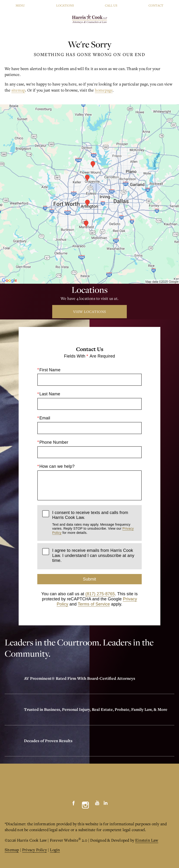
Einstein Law (147, 840)
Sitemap (12, 850)
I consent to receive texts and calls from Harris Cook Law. (95, 522)
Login (55, 850)
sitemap (18, 90)
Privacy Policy (34, 850)
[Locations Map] (89, 193)
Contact (156, 5)
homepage (104, 90)
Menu (20, 5)
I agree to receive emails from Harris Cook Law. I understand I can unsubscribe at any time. (93, 555)
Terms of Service (94, 604)
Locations (65, 5)
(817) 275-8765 (100, 594)
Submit (89, 579)
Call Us (111, 5)
